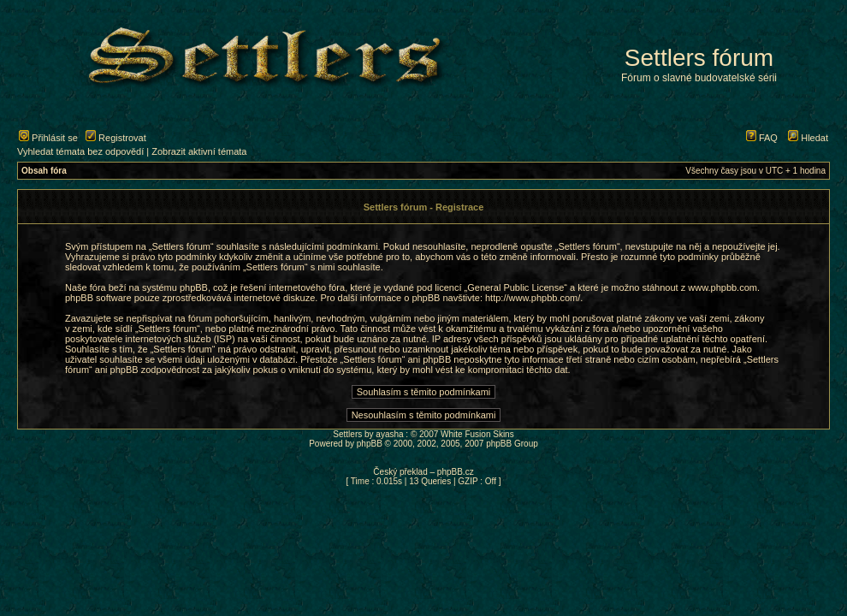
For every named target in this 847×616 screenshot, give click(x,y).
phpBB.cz (456, 472)
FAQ (762, 138)
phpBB (370, 444)
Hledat (808, 138)
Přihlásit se (48, 138)
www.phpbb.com (723, 287)
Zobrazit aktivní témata (199, 151)
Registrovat (116, 138)
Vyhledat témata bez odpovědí (80, 151)
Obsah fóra (44, 171)
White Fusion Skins (477, 434)
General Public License (515, 287)
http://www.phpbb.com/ (533, 298)
